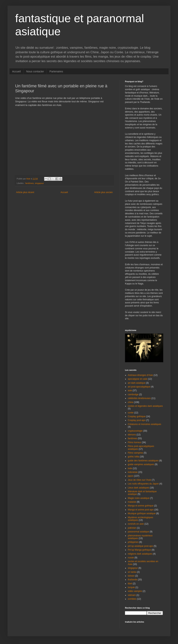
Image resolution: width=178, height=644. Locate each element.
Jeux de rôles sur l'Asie (139, 480)
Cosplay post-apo (137, 420)
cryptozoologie (135, 431)
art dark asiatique (137, 383)
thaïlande (132, 580)
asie (130, 390)
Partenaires (56, 71)
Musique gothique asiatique (142, 513)
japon (131, 476)
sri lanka (132, 572)
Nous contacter (35, 71)
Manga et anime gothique (141, 506)
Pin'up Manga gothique (139, 550)
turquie (131, 587)
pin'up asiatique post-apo (140, 546)
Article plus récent (25, 192)
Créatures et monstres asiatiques (144, 424)
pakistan (132, 528)
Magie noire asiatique (139, 498)
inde (130, 468)
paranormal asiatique (138, 532)
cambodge (133, 394)
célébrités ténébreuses (139, 398)
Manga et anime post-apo (141, 510)
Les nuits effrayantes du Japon (143, 484)
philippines (133, 542)
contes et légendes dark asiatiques (145, 406)
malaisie (132, 502)
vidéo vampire (135, 591)
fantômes (30, 183)
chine (131, 402)
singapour (39, 183)
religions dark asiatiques (140, 554)
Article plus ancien (103, 192)
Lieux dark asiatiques (139, 488)
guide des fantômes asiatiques (143, 461)
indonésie (133, 472)
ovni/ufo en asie (136, 524)
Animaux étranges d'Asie (140, 375)
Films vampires (135, 453)
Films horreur (135, 442)
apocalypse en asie (138, 379)
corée (131, 413)
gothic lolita (133, 457)
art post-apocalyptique (139, 387)
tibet (130, 584)
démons (132, 435)
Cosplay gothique (137, 416)
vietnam (132, 595)
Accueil (16, 71)
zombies (132, 599)
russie (131, 558)
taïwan (131, 576)
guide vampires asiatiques (141, 464)
